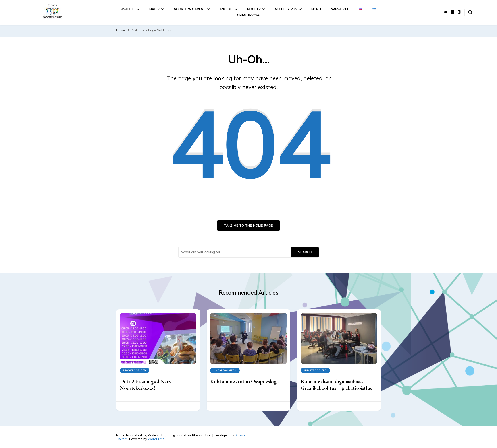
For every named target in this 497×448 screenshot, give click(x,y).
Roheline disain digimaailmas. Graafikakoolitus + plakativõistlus (336, 385)
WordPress (156, 439)
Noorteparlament (189, 9)
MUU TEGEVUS (286, 9)
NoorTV (254, 9)
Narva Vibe (340, 9)
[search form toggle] (470, 12)
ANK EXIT (226, 9)
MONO (316, 9)
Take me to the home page (248, 226)
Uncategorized (135, 370)
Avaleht (128, 9)
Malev (154, 9)
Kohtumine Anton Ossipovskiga (244, 381)
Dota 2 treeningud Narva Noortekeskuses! (147, 385)
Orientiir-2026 (248, 15)
